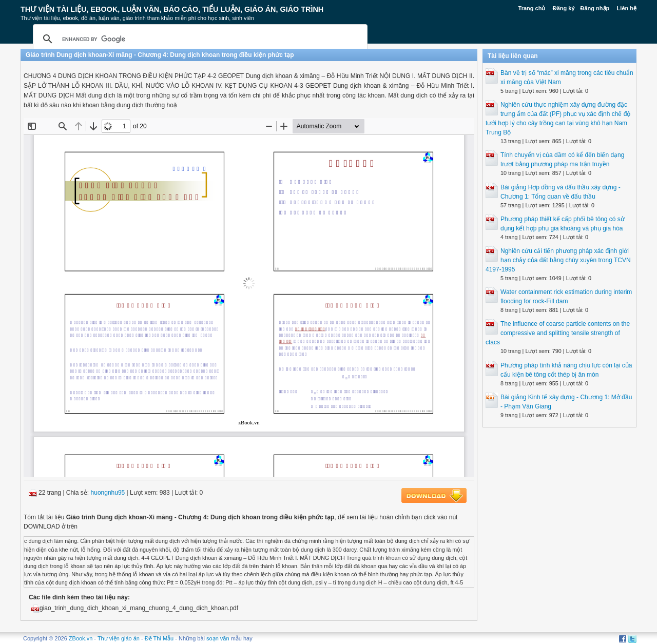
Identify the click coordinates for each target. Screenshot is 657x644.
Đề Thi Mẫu (159, 638)
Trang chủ (532, 8)
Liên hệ (627, 8)
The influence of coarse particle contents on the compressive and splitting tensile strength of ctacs (558, 333)
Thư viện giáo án (119, 638)
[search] (199, 39)
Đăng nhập (595, 8)
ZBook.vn (81, 638)
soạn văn (218, 638)
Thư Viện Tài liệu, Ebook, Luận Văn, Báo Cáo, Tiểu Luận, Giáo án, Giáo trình (172, 9)
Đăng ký (564, 8)
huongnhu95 (108, 493)
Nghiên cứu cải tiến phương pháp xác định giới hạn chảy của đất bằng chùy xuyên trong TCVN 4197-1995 (558, 260)
